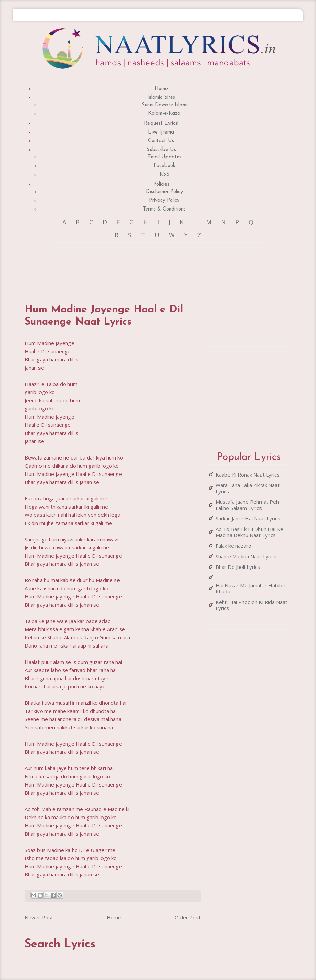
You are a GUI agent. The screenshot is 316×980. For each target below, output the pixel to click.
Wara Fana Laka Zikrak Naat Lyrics (248, 488)
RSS (164, 175)
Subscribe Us (161, 150)
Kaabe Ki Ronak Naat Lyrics (248, 475)
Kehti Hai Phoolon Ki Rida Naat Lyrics (251, 605)
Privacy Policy (164, 200)
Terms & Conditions (164, 209)
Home (161, 89)
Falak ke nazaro (233, 546)
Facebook (164, 166)
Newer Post (39, 917)
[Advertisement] (148, 266)
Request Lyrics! (161, 123)
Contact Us (161, 141)
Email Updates (164, 157)
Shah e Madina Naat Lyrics (246, 556)
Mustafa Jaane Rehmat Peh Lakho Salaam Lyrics (247, 505)
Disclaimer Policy (164, 192)
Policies (161, 184)
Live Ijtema (161, 132)
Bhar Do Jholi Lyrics (238, 567)
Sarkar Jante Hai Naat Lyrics (248, 518)
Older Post (188, 917)
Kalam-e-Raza (164, 114)
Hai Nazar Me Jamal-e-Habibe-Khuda (251, 588)
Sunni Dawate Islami (164, 105)
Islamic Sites (161, 98)
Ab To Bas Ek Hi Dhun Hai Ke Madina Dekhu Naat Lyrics (249, 532)
